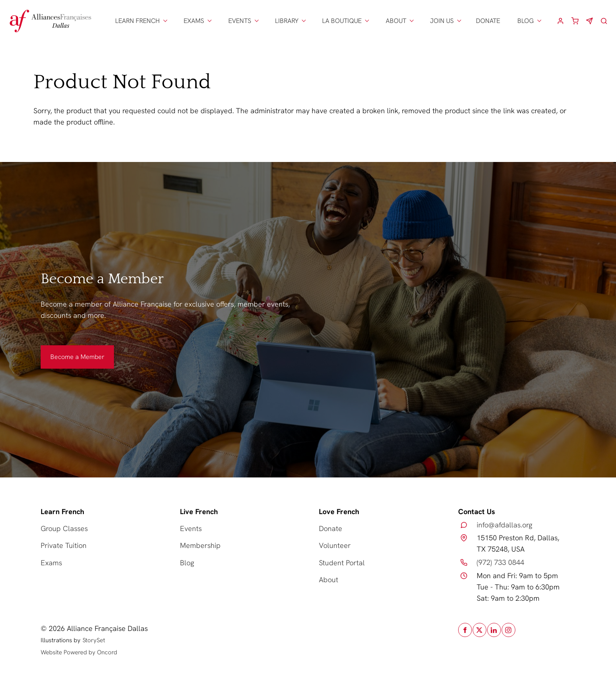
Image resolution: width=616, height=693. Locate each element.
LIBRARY (287, 21)
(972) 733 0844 (500, 562)
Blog (187, 563)
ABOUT (396, 21)
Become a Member (68, 351)
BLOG (526, 21)
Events (191, 528)
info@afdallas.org (504, 525)
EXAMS (194, 21)
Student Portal (342, 563)
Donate (331, 528)
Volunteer (335, 545)
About (329, 580)
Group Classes (64, 528)
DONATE (488, 21)
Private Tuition (64, 545)
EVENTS (240, 21)
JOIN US (442, 21)
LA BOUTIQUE (342, 21)
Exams (51, 563)
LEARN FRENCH (137, 21)
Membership (200, 545)
